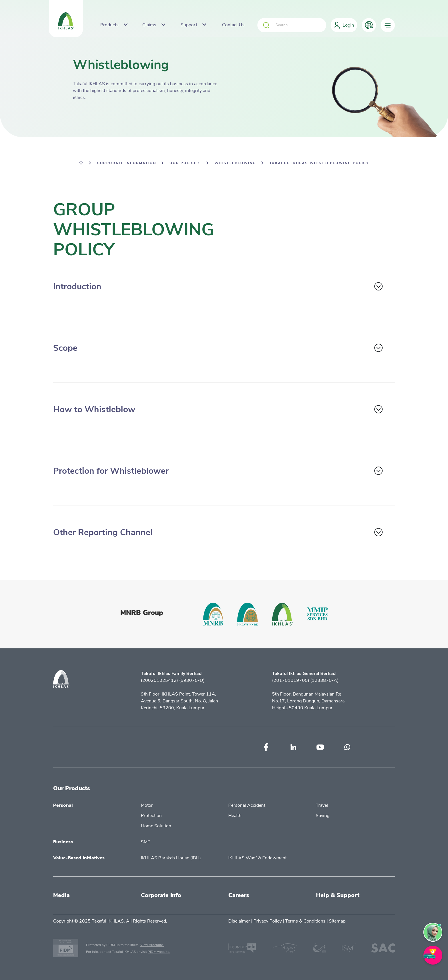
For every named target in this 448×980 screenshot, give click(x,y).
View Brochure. (152, 945)
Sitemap (337, 921)
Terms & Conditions (305, 921)
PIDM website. (159, 952)
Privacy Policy (268, 921)
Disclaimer (239, 921)
